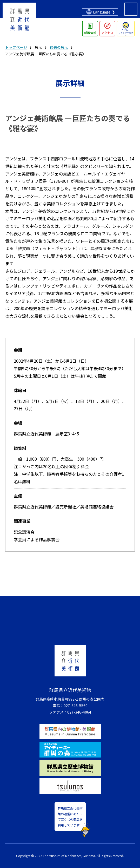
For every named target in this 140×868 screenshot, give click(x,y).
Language (102, 12)
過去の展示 (59, 47)
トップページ (16, 47)
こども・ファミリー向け (126, 31)
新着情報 (90, 33)
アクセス (107, 33)
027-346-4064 (79, 712)
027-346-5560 (76, 706)
